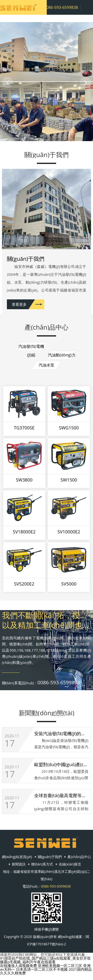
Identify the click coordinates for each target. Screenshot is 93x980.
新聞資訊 (19, 864)
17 (10, 743)
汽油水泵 (46, 365)
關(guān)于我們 (50, 857)
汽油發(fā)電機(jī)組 (31, 347)
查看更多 (19, 304)
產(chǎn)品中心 (79, 857)
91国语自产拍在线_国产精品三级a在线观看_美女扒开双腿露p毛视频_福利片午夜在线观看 (45, 960)
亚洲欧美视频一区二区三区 (60, 965)
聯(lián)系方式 (42, 864)
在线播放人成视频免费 (18, 965)
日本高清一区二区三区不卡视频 (42, 969)
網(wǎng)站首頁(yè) (17, 857)
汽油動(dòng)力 (62, 355)
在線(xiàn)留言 (70, 864)
